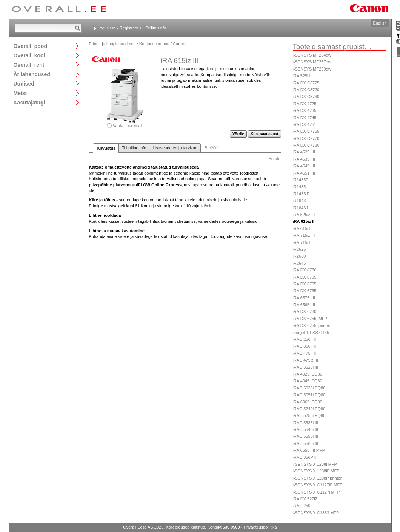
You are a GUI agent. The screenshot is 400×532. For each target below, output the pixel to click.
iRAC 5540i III (306, 429)
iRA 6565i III (304, 305)
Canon (179, 44)
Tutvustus (106, 148)
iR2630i (300, 256)
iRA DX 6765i (305, 291)
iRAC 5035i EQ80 (309, 388)
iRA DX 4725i (305, 104)
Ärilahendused (32, 74)
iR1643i (300, 201)
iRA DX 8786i (305, 270)
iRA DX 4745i (305, 118)
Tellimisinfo (156, 28)
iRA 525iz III (304, 215)
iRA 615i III (303, 228)
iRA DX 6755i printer (312, 325)
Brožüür (212, 148)
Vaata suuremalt (125, 123)
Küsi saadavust (264, 134)
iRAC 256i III (305, 339)
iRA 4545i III (304, 166)
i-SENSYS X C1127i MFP (316, 492)
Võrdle (238, 134)
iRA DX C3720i (307, 90)
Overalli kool (29, 55)
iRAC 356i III (305, 346)
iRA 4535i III (304, 159)
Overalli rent (29, 65)
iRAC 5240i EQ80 (309, 409)
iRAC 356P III (305, 457)
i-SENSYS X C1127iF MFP (318, 485)
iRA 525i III (303, 76)
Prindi (274, 158)
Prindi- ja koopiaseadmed (112, 44)
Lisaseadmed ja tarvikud (175, 148)
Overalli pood (30, 46)
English (380, 23)
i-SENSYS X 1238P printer (317, 478)
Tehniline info (134, 148)
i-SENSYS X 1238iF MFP (316, 471)
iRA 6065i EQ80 (308, 402)
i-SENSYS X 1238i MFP (315, 464)
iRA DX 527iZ (305, 499)
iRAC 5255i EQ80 (309, 415)
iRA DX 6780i (305, 311)
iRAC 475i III (305, 353)
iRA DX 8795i (305, 277)
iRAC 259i (302, 506)
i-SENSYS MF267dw (312, 62)
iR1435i (300, 187)
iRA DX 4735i (305, 110)
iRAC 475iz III (305, 360)
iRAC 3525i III (306, 367)
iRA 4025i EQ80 (308, 374)
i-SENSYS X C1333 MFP (316, 513)
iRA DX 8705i (305, 284)
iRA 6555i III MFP (309, 450)
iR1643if (300, 208)
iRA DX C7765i (307, 131)
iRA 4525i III (304, 152)
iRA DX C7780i (307, 145)
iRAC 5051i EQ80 (309, 395)
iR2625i (300, 249)
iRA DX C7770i (307, 138)
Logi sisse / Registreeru (119, 28)
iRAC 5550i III (306, 436)
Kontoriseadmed (154, 44)
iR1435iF (301, 194)
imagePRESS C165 (311, 333)
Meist (20, 93)
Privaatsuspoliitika (260, 527)
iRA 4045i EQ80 (308, 381)
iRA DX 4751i (305, 124)
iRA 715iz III (304, 235)
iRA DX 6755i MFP (310, 319)
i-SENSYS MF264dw (312, 55)
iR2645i (300, 263)
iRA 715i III (303, 242)
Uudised (24, 84)
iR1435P (301, 180)
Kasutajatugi (29, 102)
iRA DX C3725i (307, 83)
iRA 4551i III (304, 173)
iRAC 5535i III (306, 423)
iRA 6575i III (304, 298)
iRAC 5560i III (306, 443)
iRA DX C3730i (307, 97)
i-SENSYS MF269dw (312, 69)
